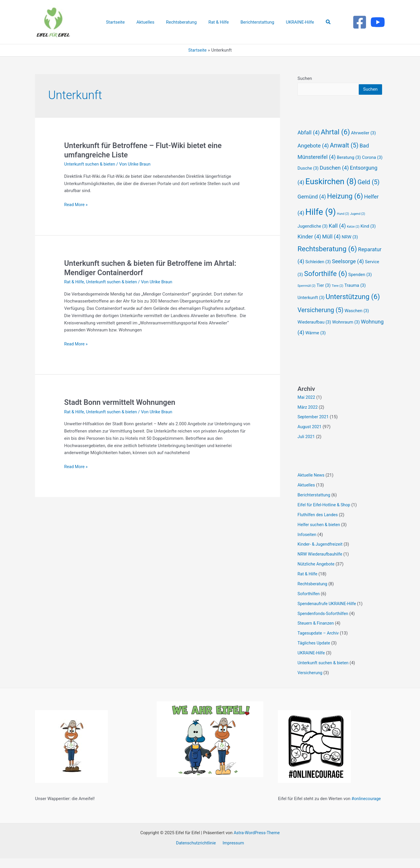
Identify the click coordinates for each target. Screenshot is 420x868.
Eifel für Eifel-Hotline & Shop (325, 515)
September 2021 (314, 427)
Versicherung (310, 682)
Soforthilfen (309, 604)
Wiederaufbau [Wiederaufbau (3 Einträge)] (314, 333)
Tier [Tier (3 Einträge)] (323, 296)
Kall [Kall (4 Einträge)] (337, 236)
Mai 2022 (307, 408)
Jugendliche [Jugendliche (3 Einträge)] (313, 237)
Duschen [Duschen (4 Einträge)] (334, 178)
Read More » (76, 205)
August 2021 (310, 437)
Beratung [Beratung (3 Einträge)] (349, 168)
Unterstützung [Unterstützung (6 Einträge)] (353, 307)
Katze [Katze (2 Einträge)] (353, 237)
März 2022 (308, 417)
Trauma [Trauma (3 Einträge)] (355, 296)
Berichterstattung (314, 505)
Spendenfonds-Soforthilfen (324, 623)
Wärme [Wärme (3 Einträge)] (316, 343)
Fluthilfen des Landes (318, 525)
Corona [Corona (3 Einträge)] (372, 168)
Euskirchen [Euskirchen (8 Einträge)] (331, 192)
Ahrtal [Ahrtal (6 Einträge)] (335, 143)
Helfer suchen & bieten (319, 535)
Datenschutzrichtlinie (197, 853)
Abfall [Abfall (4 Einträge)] (309, 143)
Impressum (233, 853)
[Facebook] (360, 22)
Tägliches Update (314, 653)
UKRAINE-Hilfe (312, 663)
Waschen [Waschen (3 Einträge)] (357, 321)
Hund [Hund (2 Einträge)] (343, 224)
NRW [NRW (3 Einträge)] (350, 247)
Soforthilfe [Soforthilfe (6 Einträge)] (325, 284)
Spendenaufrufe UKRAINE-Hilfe (328, 613)
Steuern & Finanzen (316, 633)
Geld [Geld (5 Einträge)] (369, 193)
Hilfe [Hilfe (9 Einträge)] (321, 222)
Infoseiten (307, 544)
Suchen (305, 78)
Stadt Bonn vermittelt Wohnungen (121, 402)
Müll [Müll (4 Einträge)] (331, 247)
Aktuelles (307, 495)
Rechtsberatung (313, 594)
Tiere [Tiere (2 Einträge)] (337, 296)
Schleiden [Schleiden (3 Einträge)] (318, 272)
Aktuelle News (311, 486)
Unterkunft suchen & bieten (90, 164)
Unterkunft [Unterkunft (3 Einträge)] (311, 308)
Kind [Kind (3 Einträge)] (368, 237)
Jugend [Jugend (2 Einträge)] (357, 224)
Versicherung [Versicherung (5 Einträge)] (321, 320)
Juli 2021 (306, 447)
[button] (320, 22)
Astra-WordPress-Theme (257, 842)
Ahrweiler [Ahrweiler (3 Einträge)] (363, 143)
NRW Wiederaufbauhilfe (321, 564)
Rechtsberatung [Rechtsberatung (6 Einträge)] (327, 259)
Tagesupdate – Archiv (319, 643)
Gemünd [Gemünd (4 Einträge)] (312, 207)
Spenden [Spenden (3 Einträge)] (360, 285)
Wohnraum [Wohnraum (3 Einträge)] (346, 333)
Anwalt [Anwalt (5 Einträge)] (344, 156)
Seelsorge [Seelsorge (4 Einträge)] (348, 272)
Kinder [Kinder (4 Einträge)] (309, 247)
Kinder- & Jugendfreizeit (321, 554)
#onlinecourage (367, 808)
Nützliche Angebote (317, 574)
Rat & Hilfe (74, 282)
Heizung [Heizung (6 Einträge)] (345, 207)
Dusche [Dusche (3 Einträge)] (308, 179)
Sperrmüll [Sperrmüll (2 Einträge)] (307, 296)
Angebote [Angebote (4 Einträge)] (313, 156)
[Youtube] (378, 22)
